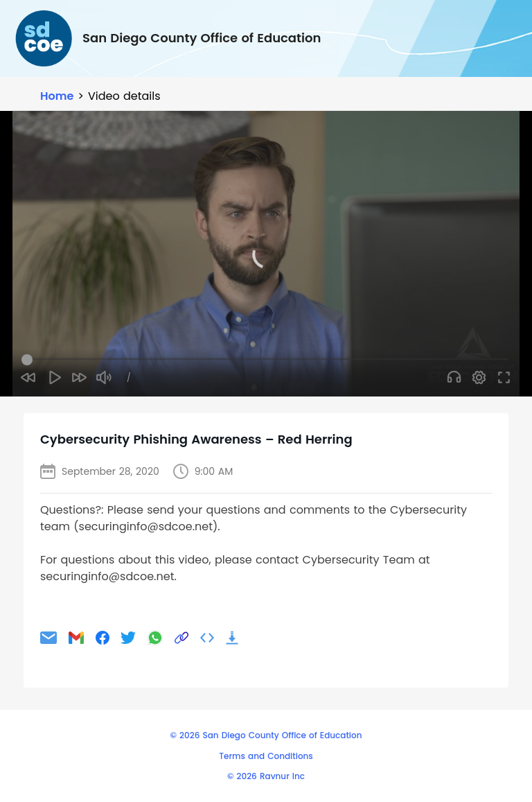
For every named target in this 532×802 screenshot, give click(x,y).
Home (57, 96)
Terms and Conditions (266, 756)
